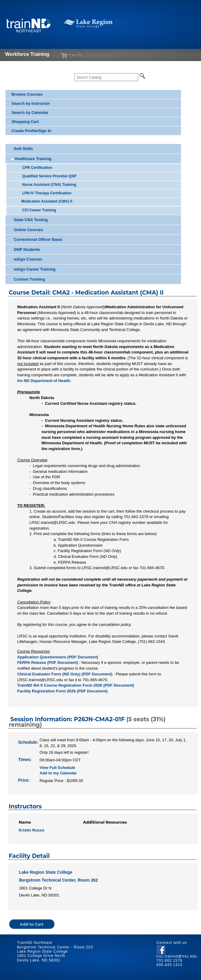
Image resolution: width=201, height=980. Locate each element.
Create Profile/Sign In (31, 131)
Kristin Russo (32, 830)
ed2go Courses (27, 259)
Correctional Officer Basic (37, 239)
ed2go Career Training (33, 269)
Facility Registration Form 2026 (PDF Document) (62, 691)
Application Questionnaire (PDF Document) (58, 657)
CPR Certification (36, 168)
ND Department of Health (47, 381)
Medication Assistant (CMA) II (46, 201)
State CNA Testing (30, 220)
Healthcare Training (31, 159)
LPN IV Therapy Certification (46, 193)
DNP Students (26, 249)
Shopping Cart (25, 122)
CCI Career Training (38, 210)
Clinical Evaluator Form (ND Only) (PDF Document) (65, 674)
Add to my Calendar (58, 773)
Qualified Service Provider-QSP (48, 176)
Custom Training (28, 279)
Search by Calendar (30, 113)
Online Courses (27, 230)
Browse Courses (27, 94)
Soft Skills (22, 149)
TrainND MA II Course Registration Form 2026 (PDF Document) (76, 685)
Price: (24, 780)
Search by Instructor (31, 103)
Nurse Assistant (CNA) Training (48, 185)
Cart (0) (71, 55)
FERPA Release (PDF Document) (48, 662)
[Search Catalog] (106, 77)
